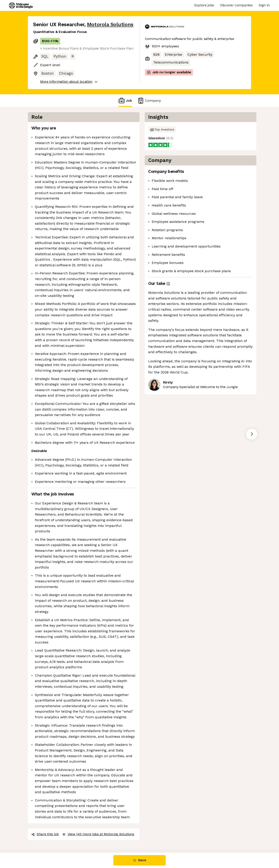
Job (125, 101)
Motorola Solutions (110, 25)
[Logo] (21, 5)
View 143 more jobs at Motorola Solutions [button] (98, 834)
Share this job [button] (45, 834)
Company (149, 101)
